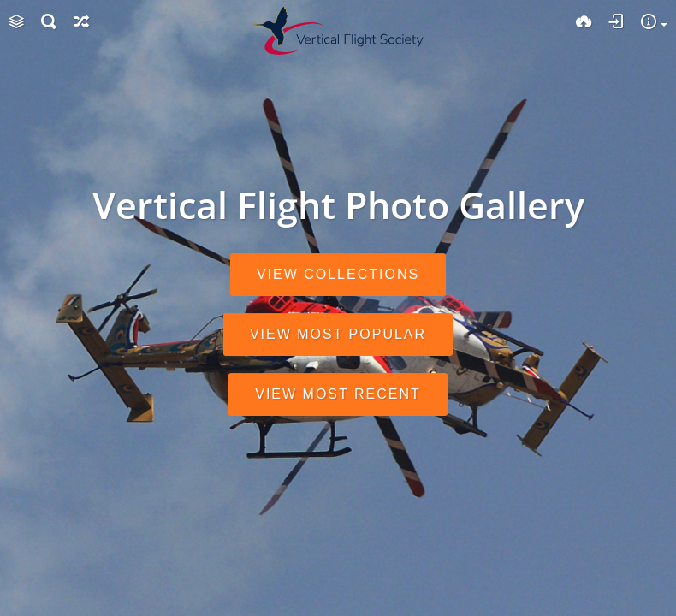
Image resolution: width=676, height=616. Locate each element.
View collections (338, 274)
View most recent (338, 394)
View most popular (338, 334)
